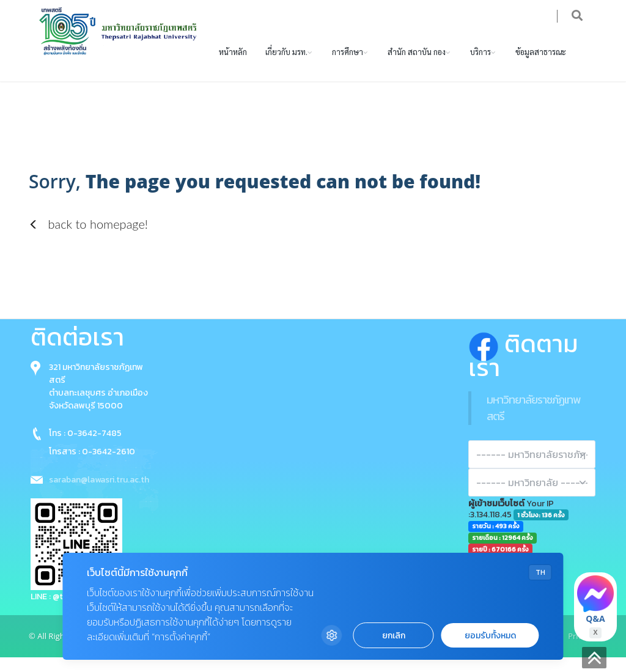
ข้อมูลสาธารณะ (541, 66)
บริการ (481, 66)
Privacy (581, 650)
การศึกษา (348, 66)
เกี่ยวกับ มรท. (286, 66)
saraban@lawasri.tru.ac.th (99, 494)
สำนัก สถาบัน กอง (417, 66)
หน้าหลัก (233, 66)
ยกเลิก (394, 636)
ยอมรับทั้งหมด (490, 636)
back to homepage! (88, 238)
